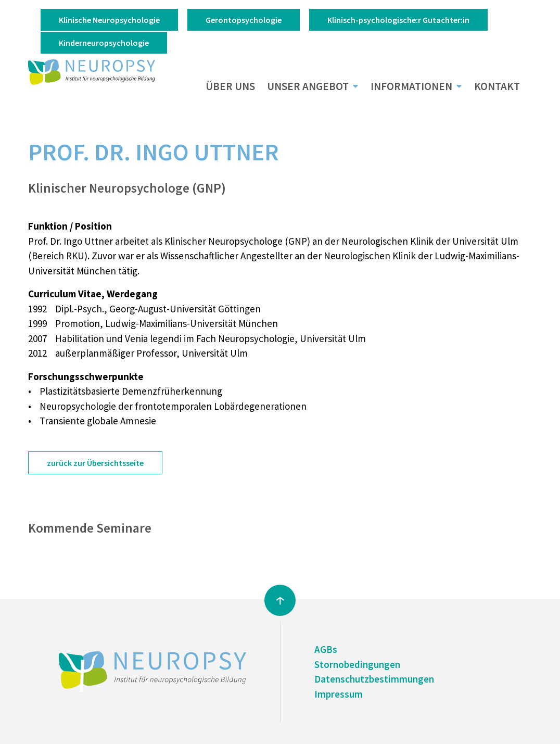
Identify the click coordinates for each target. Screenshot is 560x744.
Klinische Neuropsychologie (109, 20)
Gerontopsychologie (244, 20)
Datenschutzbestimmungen (374, 679)
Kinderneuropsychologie (104, 43)
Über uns (230, 87)
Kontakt (497, 87)
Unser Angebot (308, 87)
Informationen (411, 87)
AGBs (326, 649)
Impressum (339, 694)
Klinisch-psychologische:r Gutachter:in (398, 20)
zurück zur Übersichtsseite (95, 463)
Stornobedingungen (357, 664)
